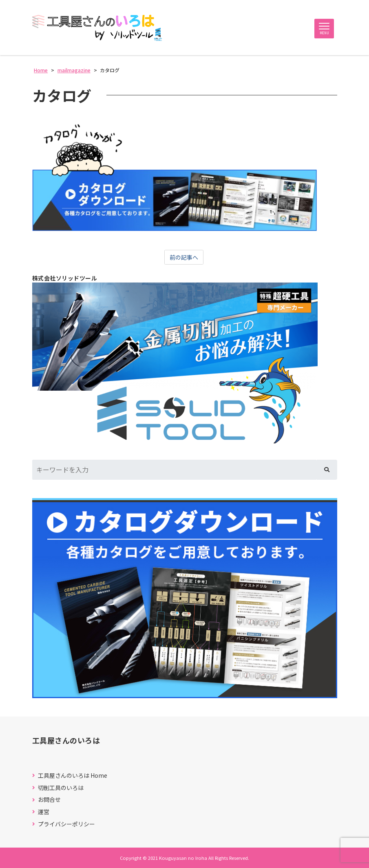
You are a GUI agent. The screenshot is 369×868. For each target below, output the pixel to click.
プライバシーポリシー (66, 824)
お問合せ (49, 800)
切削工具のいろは (61, 788)
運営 (44, 812)
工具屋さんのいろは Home (73, 776)
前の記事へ (184, 257)
